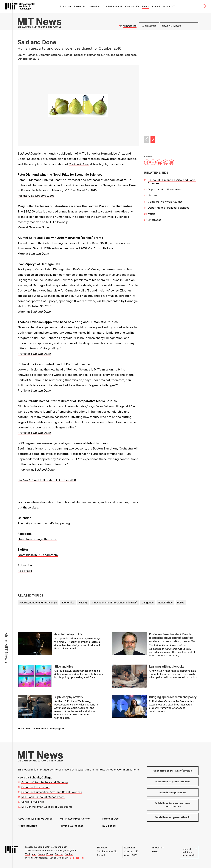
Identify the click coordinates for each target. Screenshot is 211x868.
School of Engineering (35, 787)
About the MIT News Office (35, 819)
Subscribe (130, 26)
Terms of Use (110, 819)
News (145, 6)
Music (151, 214)
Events (41, 854)
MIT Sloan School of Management (43, 797)
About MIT (169, 6)
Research (79, 6)
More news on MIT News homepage (40, 728)
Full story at (36, 196)
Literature (154, 195)
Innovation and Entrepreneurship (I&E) (115, 603)
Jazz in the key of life (68, 634)
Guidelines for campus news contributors (173, 805)
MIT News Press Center (75, 819)
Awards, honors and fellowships (38, 603)
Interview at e (36, 470)
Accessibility (41, 858)
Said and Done (79, 164)
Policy (181, 603)
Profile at (34, 354)
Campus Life (132, 6)
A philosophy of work (69, 697)
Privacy (29, 858)
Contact (69, 854)
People (50, 854)
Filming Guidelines (72, 826)
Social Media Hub (59, 858)
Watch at (34, 312)
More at (33, 227)
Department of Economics (164, 189)
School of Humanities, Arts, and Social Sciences (52, 792)
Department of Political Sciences (168, 208)
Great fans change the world (37, 539)
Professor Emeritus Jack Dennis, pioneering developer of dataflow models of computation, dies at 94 (172, 638)
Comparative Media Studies (165, 202)
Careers (59, 854)
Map (34, 854)
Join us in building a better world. (189, 852)
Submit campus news (173, 792)
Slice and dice (64, 666)
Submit (194, 26)
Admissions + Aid (112, 6)
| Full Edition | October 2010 (47, 480)
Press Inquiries (27, 826)
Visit (28, 854)
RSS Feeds (109, 826)
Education (65, 6)
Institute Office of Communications (117, 770)
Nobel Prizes (165, 603)
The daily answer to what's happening (44, 523)
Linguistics (154, 220)
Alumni (156, 6)
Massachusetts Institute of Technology (46, 847)
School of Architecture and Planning (45, 782)
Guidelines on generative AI (173, 817)
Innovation (94, 6)
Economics (68, 603)
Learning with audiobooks (167, 666)
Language (148, 603)
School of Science (33, 802)
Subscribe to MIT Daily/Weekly (173, 771)
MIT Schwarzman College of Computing (47, 807)
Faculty (83, 603)
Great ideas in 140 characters (38, 555)
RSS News (25, 571)
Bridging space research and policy (173, 697)
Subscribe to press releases (173, 781)
